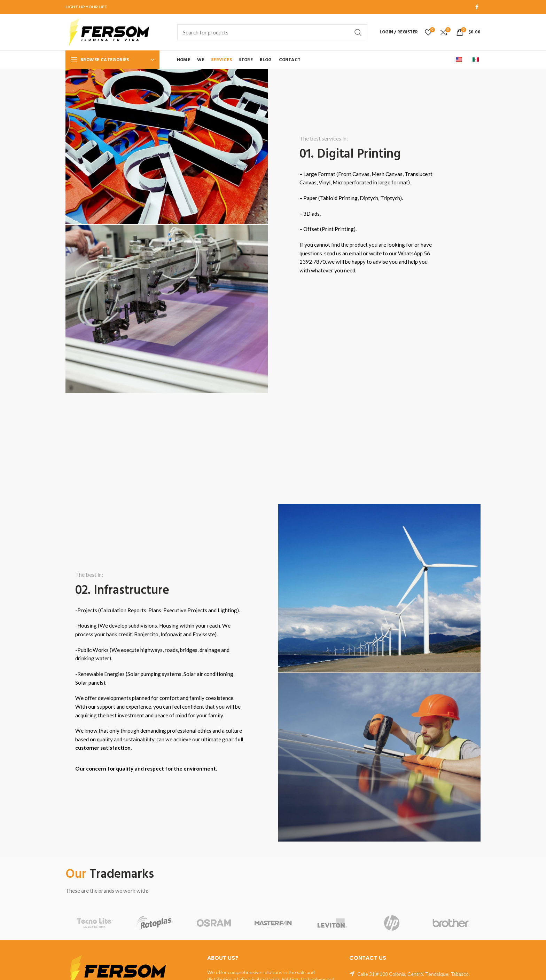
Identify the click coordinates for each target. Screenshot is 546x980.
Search (358, 32)
